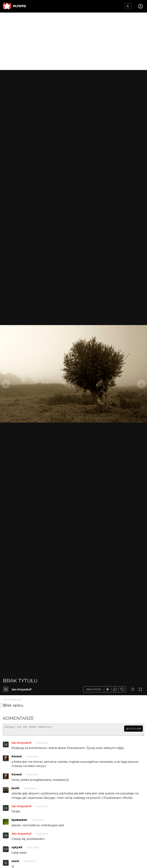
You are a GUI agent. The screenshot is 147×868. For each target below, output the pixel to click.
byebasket (19, 821)
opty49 (17, 849)
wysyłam (133, 729)
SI (6, 865)
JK (6, 689)
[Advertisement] (73, 41)
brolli (15, 790)
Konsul (17, 758)
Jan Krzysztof (21, 689)
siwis (15, 863)
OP (6, 851)
